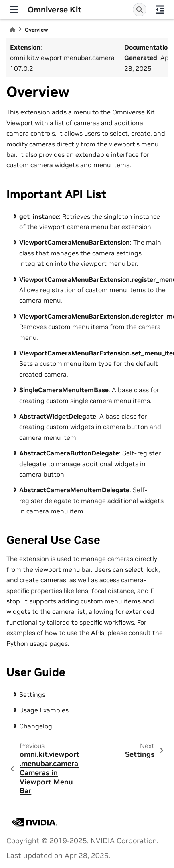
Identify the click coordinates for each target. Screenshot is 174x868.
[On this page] (160, 10)
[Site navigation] (14, 10)
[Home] (12, 30)
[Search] (140, 10)
